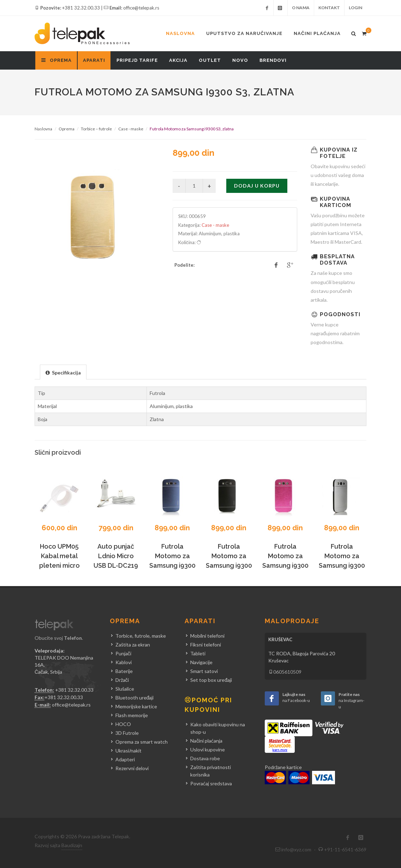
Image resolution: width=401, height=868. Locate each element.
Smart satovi (204, 671)
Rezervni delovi (132, 768)
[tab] (63, 372)
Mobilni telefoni (207, 636)
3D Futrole (127, 733)
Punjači (123, 653)
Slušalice (125, 689)
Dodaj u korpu (257, 186)
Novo (240, 60)
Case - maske (131, 129)
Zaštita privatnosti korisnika (211, 771)
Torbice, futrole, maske (141, 636)
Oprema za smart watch (142, 742)
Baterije (124, 671)
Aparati (94, 60)
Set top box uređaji (211, 680)
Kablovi (124, 662)
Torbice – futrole (96, 129)
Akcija (178, 60)
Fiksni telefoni (206, 645)
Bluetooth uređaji (135, 698)
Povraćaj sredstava (211, 783)
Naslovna (180, 33)
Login (355, 8)
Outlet (210, 60)
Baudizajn (72, 845)
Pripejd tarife (137, 60)
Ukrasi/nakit (128, 751)
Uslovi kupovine (208, 749)
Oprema (67, 129)
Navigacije (201, 662)
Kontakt (329, 8)
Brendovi (273, 60)
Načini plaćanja (317, 33)
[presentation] (63, 372)
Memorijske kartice (136, 706)
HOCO (123, 724)
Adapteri (125, 759)
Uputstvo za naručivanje (244, 33)
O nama (301, 8)
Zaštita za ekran (133, 645)
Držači (122, 680)
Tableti (198, 653)
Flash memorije (132, 715)
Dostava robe (205, 758)
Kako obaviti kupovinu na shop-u (218, 728)
